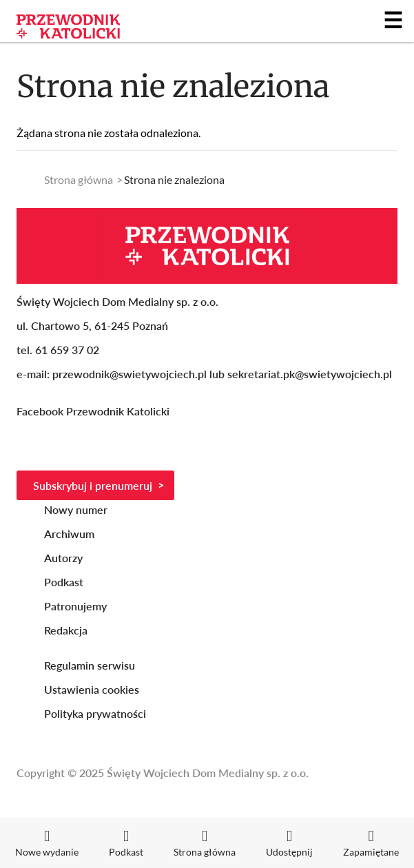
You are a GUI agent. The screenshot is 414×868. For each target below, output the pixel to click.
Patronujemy (75, 606)
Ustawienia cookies (92, 689)
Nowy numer (76, 509)
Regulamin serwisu (90, 665)
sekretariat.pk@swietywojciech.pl (310, 374)
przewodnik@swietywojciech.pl (130, 374)
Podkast (64, 582)
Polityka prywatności (95, 713)
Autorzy (63, 558)
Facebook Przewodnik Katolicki (94, 411)
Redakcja (66, 630)
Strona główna (79, 179)
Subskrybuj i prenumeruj (93, 485)
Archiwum (69, 534)
